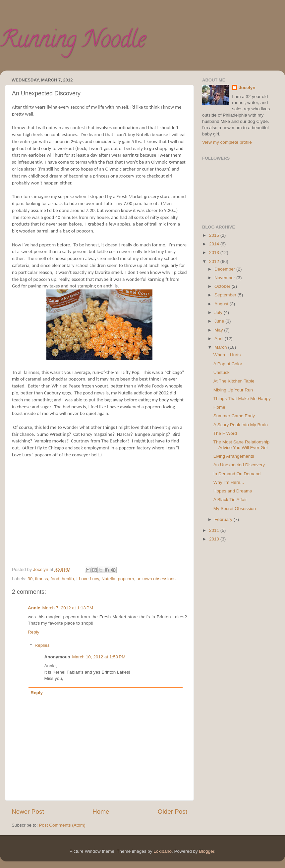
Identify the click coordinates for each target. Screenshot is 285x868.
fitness (42, 579)
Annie (34, 608)
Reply (34, 632)
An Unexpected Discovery (239, 465)
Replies (42, 645)
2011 (215, 530)
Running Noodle (73, 42)
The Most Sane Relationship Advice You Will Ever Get (242, 445)
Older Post (172, 812)
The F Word (225, 433)
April (220, 339)
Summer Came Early (234, 416)
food (55, 579)
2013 (215, 253)
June (220, 321)
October (223, 286)
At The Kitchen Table (234, 381)
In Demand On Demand (237, 474)
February (224, 519)
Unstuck (222, 372)
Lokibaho (163, 851)
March (221, 347)
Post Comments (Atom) (62, 825)
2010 (215, 539)
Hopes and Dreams (233, 491)
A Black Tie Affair (230, 500)
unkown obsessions (156, 579)
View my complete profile (227, 142)
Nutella (108, 579)
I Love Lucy (88, 579)
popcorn (126, 579)
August (222, 304)
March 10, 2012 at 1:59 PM (99, 657)
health (68, 579)
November (225, 278)
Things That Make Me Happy (242, 399)
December (225, 269)
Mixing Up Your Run (233, 390)
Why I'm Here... (229, 482)
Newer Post (28, 812)
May (219, 330)
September (226, 295)
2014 (215, 244)
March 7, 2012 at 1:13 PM (68, 608)
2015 (215, 235)
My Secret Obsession (235, 509)
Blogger (207, 851)
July (219, 312)
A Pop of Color (228, 364)
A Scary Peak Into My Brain (241, 425)
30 (30, 579)
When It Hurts (227, 355)
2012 (215, 261)
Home (101, 812)
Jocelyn (247, 88)
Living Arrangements (234, 456)
